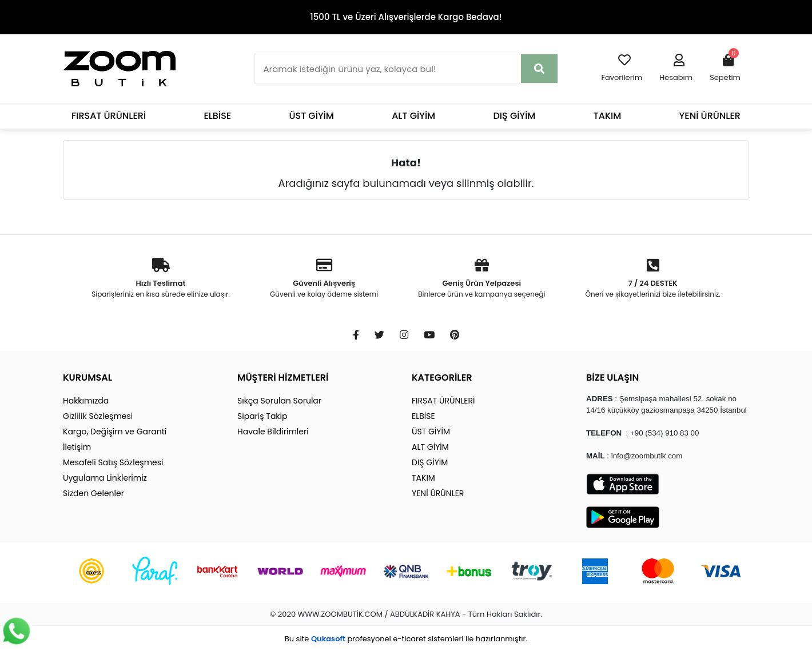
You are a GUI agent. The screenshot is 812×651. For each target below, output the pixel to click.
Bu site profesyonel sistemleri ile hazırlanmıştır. (406, 639)
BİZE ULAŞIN (612, 378)
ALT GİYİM (413, 116)
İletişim (77, 447)
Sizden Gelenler (93, 493)
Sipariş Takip (262, 416)
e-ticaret (409, 639)
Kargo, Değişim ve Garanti (115, 432)
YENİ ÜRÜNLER (710, 116)
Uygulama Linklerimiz (105, 478)
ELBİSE (217, 116)
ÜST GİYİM (311, 116)
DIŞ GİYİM (514, 116)
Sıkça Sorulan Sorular (279, 401)
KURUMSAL (87, 378)
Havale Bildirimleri (273, 432)
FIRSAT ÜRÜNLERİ (109, 116)
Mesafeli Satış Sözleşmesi (113, 462)
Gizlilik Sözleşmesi (98, 416)
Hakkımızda (86, 401)
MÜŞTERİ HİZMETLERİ (283, 378)
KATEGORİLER (442, 378)
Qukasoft (328, 639)
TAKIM (608, 116)
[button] (676, 69)
